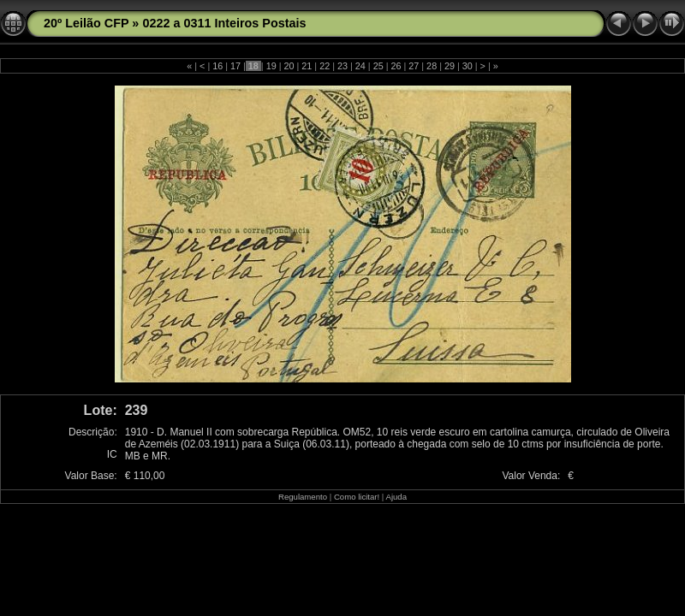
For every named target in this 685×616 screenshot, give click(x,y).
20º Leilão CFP (86, 23)
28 (432, 66)
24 (360, 66)
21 (307, 66)
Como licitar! (357, 497)
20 (289, 66)
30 (468, 66)
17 (235, 66)
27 (414, 66)
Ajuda (396, 497)
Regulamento (303, 497)
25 (378, 66)
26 (396, 66)
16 (217, 66)
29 (450, 66)
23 (342, 66)
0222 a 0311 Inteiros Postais (224, 23)
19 (271, 66)
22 (325, 66)
